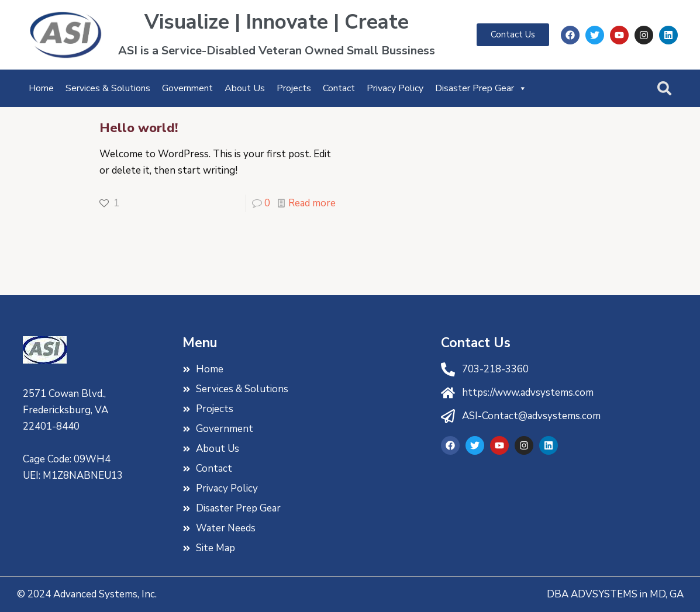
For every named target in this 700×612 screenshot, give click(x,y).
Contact (339, 88)
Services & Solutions (108, 88)
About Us (245, 88)
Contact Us (476, 343)
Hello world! (139, 128)
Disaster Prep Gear (481, 88)
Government (187, 88)
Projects (294, 88)
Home (41, 88)
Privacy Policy (395, 88)
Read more (312, 203)
